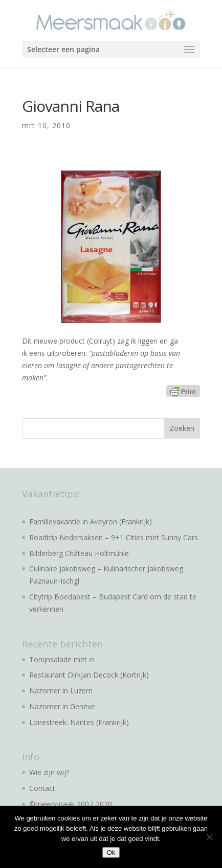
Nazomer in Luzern (61, 691)
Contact (42, 788)
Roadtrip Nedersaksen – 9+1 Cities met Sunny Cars (114, 537)
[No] (209, 837)
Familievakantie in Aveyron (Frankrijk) (91, 522)
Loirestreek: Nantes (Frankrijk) (79, 722)
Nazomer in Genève (62, 706)
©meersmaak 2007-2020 (71, 804)
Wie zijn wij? (49, 772)
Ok (111, 852)
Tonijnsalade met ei (62, 659)
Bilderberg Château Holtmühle (79, 553)
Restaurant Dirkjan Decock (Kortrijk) (89, 675)
